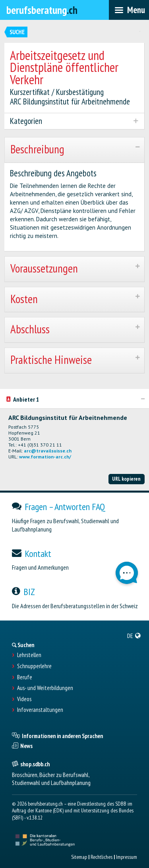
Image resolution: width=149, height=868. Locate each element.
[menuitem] (134, 636)
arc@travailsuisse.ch (48, 451)
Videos (24, 699)
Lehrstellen (29, 655)
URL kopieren (126, 479)
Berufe (25, 677)
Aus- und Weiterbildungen (45, 688)
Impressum (127, 857)
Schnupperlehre (34, 666)
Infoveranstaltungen (40, 710)
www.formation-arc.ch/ (45, 457)
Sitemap (79, 857)
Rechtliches (102, 857)
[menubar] (129, 10)
